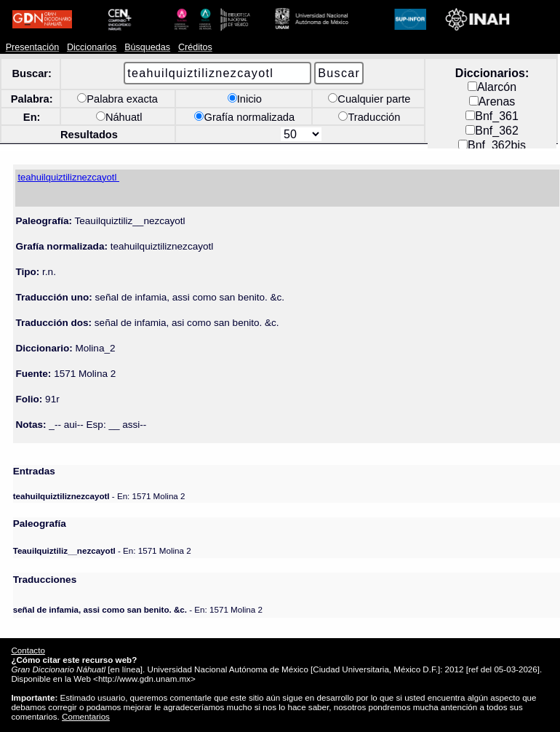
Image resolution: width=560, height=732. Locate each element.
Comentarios (86, 716)
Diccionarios (92, 47)
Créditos (195, 47)
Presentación (32, 47)
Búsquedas (147, 47)
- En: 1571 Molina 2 (99, 496)
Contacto (28, 650)
